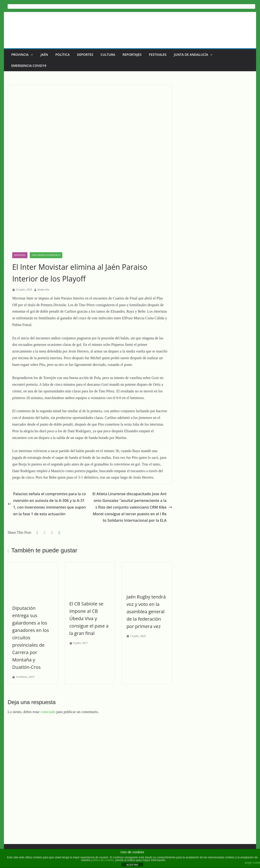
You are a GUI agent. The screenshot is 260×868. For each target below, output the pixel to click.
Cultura (108, 55)
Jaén (44, 55)
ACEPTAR (132, 865)
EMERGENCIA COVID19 (29, 66)
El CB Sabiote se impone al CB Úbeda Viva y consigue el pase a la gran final (91, 552)
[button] (31, 55)
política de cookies (103, 860)
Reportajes (132, 55)
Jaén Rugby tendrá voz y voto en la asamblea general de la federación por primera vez (153, 545)
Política (63, 55)
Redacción (43, 222)
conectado (48, 638)
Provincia (20, 55)
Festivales (158, 55)
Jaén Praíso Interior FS (46, 187)
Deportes (85, 55)
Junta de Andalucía (191, 55)
